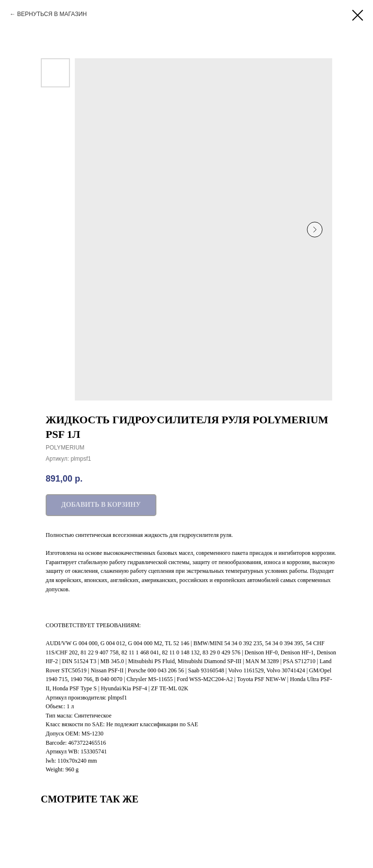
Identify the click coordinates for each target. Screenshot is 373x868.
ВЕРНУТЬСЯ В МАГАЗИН (52, 14)
